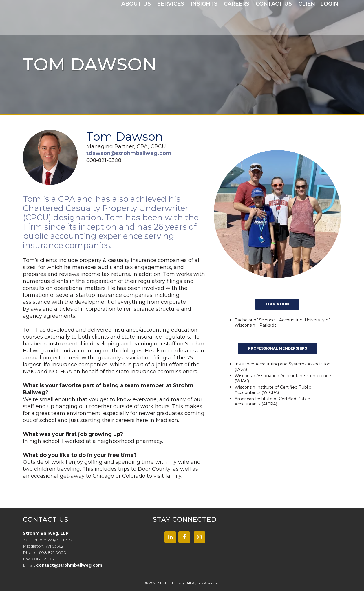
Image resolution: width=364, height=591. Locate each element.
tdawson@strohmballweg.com (129, 153)
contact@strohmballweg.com (69, 565)
